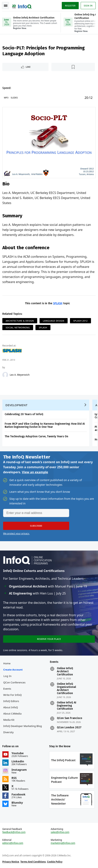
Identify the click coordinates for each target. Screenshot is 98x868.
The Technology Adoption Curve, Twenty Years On (36, 436)
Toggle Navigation (6, 6)
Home (7, 663)
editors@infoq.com (13, 843)
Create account (13, 670)
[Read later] (73, 67)
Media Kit (9, 720)
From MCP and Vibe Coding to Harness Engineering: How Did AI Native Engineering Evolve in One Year (45, 425)
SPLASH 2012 (80, 321)
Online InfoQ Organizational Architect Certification (66, 689)
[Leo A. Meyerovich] (5, 375)
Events (7, 689)
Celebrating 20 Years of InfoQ (24, 414)
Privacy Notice (11, 862)
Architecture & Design (20, 321)
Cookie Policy (55, 862)
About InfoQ (11, 707)
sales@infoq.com (60, 832)
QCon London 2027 (69, 728)
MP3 (6, 98)
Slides (14, 98)
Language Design (54, 321)
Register (70, 6)
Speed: (7, 88)
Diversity (8, 732)
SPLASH (58, 303)
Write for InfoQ (12, 695)
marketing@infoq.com (63, 843)
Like (28, 67)
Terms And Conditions (33, 862)
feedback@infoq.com (14, 832)
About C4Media (12, 714)
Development (16, 405)
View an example (35, 472)
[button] (36, 526)
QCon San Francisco (70, 718)
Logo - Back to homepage (22, 5)
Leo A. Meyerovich (20, 375)
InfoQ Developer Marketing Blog (23, 726)
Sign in (88, 6)
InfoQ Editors (11, 701)
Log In (8, 676)
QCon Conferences (14, 682)
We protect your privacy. (16, 534)
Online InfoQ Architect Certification (65, 672)
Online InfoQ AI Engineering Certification (67, 706)
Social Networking (18, 327)
